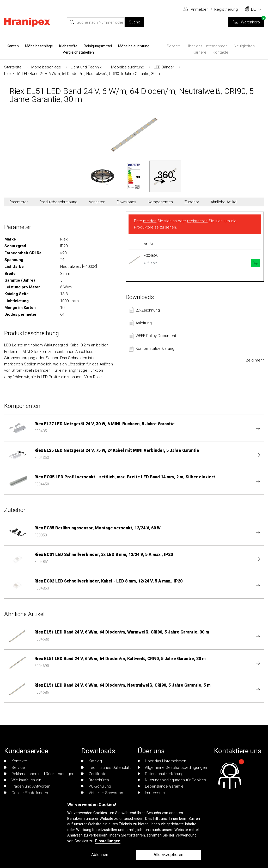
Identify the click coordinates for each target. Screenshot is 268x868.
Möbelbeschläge (39, 46)
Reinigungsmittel (98, 46)
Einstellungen (108, 841)
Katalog (92, 761)
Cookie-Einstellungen (26, 793)
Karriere (200, 52)
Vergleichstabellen (78, 52)
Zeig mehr (255, 360)
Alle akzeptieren (168, 855)
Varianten (97, 202)
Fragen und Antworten (27, 786)
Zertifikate (94, 774)
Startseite (13, 67)
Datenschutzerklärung (161, 774)
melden (150, 221)
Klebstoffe (68, 46)
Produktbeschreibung (58, 202)
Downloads (127, 202)
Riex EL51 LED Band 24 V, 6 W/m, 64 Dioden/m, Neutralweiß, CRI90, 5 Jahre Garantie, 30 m (82, 74)
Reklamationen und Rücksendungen (39, 774)
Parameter (19, 202)
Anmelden (200, 9)
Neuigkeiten (244, 46)
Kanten (13, 46)
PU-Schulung (96, 786)
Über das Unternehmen (207, 46)
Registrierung (226, 9)
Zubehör (192, 202)
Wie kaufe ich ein (23, 780)
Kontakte (221, 52)
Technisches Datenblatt (106, 768)
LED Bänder (164, 67)
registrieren (197, 221)
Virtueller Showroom (103, 793)
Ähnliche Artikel (224, 202)
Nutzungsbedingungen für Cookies (172, 780)
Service (173, 46)
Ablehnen (100, 855)
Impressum (151, 793)
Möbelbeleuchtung (134, 46)
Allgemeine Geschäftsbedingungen (172, 768)
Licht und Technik (86, 67)
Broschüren (95, 780)
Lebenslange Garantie (161, 786)
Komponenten (160, 202)
